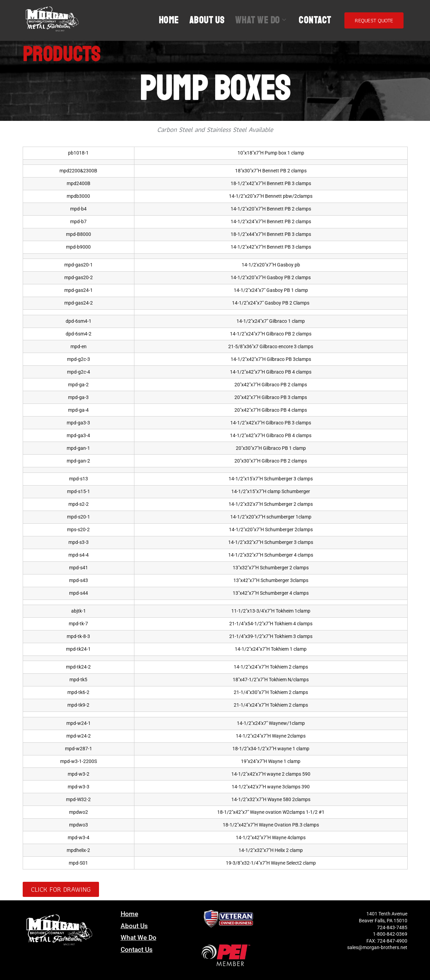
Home (169, 20)
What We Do (261, 20)
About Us (207, 20)
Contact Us (137, 950)
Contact (315, 20)
